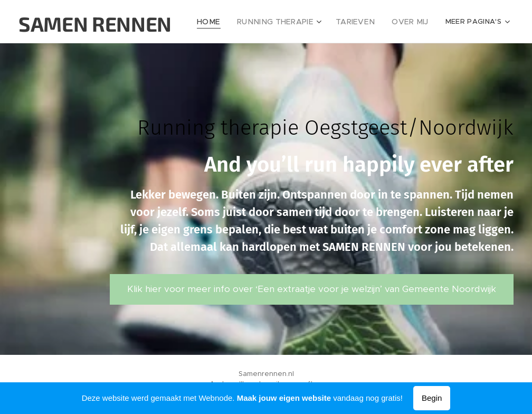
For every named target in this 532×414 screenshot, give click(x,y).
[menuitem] (225, 22)
